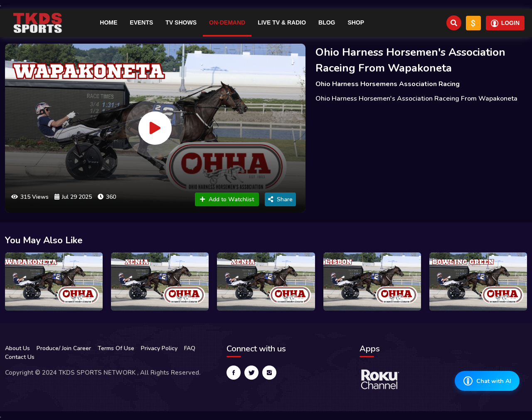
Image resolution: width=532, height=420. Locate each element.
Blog (327, 22)
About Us (17, 348)
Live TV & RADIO (282, 22)
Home (108, 22)
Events (141, 22)
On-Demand (227, 22)
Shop (356, 22)
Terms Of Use (116, 348)
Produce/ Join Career (64, 348)
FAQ (190, 348)
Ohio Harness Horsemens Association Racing (388, 84)
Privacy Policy (159, 348)
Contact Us (20, 357)
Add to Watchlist (227, 199)
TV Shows (181, 22)
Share (280, 199)
